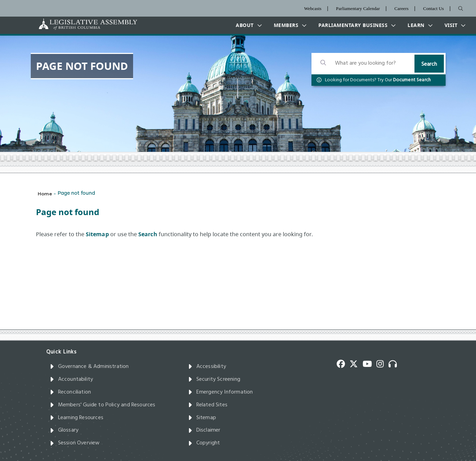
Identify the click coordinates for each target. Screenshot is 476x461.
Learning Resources (77, 418)
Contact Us (433, 8)
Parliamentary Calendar (358, 8)
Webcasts (313, 8)
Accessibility (207, 367)
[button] (247, 25)
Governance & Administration (89, 367)
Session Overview (75, 443)
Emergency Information (221, 392)
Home (45, 193)
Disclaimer (204, 430)
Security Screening (214, 379)
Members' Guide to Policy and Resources (103, 405)
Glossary (64, 430)
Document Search (412, 80)
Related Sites (208, 405)
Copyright (204, 443)
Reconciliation (71, 392)
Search (429, 64)
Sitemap (202, 418)
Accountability (72, 379)
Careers (402, 8)
